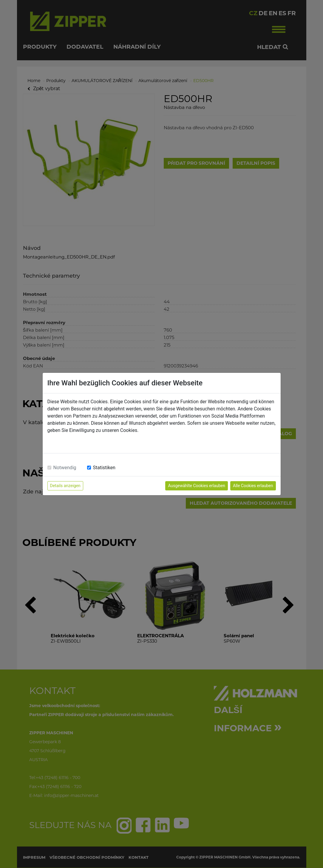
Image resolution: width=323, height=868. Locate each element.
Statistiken (104, 468)
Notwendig (65, 468)
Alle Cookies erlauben (253, 486)
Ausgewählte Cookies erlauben (197, 486)
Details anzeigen (65, 486)
